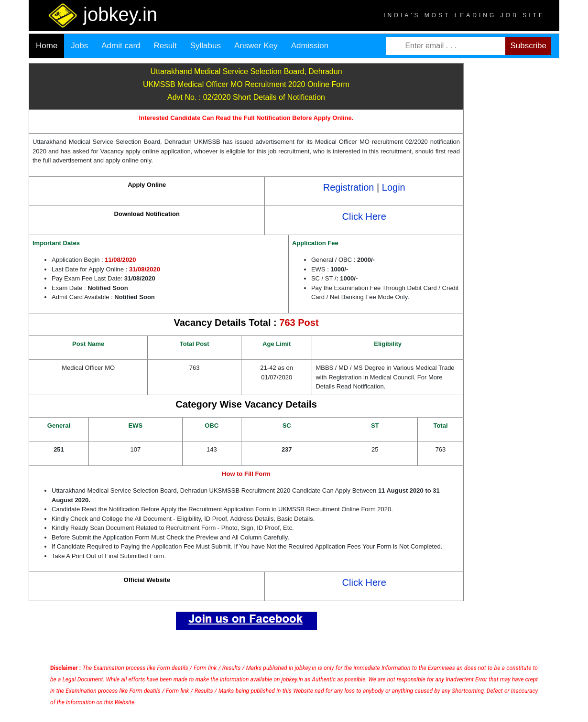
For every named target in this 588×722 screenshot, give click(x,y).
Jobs (79, 46)
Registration (349, 187)
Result (165, 46)
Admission (310, 46)
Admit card (121, 46)
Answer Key (256, 46)
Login (394, 187)
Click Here (364, 216)
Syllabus (206, 46)
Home (47, 46)
